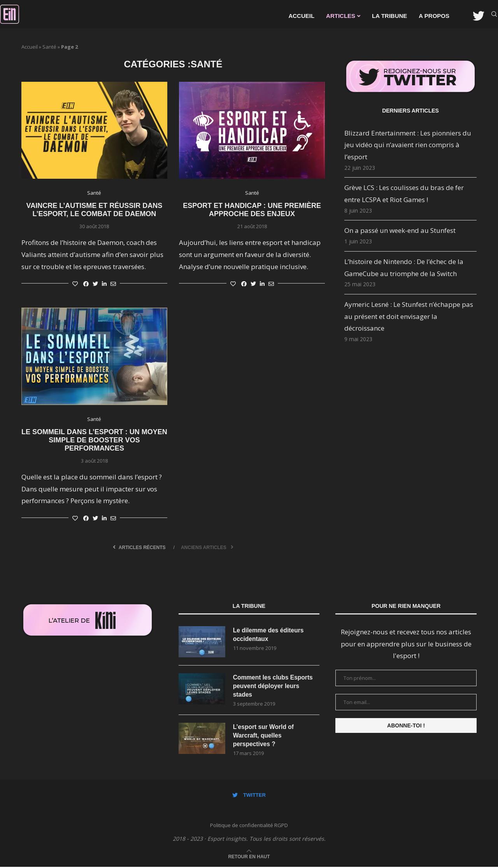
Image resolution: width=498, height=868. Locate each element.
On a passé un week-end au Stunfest (400, 230)
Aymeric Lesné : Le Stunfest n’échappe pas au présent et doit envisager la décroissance (409, 316)
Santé (49, 47)
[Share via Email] (113, 284)
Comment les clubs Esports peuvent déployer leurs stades (274, 686)
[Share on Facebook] (86, 284)
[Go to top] (249, 857)
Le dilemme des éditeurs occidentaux (269, 635)
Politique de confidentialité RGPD (249, 827)
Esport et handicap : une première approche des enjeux (252, 210)
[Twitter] (479, 16)
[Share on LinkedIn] (104, 284)
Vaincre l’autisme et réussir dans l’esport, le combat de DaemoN (95, 210)
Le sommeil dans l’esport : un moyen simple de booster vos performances (94, 440)
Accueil (301, 16)
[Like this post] (75, 284)
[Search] (494, 16)
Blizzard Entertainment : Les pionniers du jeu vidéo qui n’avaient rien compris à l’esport (408, 145)
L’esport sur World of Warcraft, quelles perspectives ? (264, 736)
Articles (341, 16)
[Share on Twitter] (95, 284)
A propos (434, 16)
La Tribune (389, 16)
